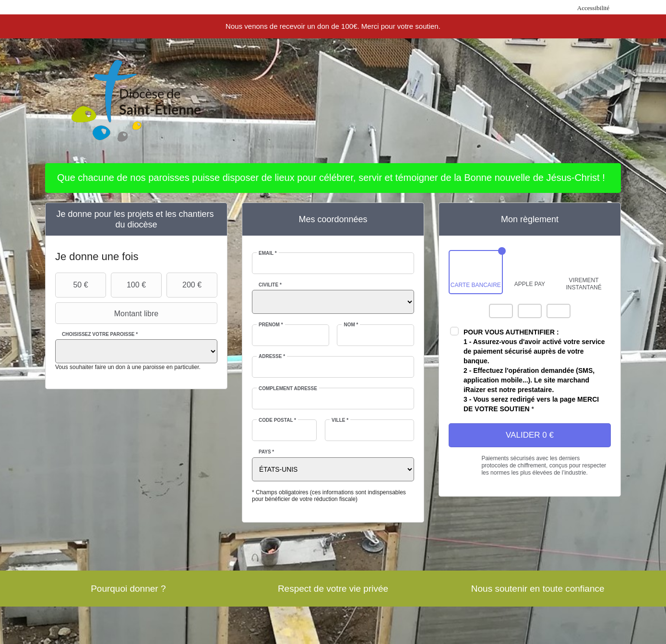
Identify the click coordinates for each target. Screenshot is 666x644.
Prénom (271, 325)
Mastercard (501, 311)
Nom (351, 325)
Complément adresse (288, 388)
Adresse (272, 356)
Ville (340, 420)
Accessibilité (593, 8)
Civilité (270, 285)
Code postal (277, 420)
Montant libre (108, 313)
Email (268, 253)
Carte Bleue (559, 311)
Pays (266, 452)
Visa (530, 311)
